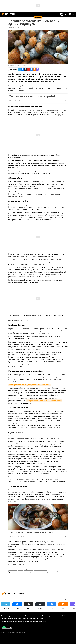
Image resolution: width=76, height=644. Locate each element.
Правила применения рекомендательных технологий (18, 621)
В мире (60, 599)
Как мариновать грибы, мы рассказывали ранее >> (30, 385)
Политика (29, 599)
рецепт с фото (28, 569)
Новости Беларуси (52, 573)
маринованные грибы (41, 569)
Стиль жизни (13, 569)
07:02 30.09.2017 (14, 28)
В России (20, 599)
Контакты (28, 616)
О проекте (4, 616)
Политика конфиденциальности (11, 619)
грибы (20, 569)
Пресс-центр (46, 616)
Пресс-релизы (36, 616)
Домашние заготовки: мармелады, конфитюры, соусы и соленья (27, 573)
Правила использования (16, 616)
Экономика (40, 599)
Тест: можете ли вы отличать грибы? (32, 96)
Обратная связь (41, 621)
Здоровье (68, 599)
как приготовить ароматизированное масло (44, 401)
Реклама (66, 616)
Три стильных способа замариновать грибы (31, 532)
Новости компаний (57, 616)
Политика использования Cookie (33, 619)
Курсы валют (51, 599)
